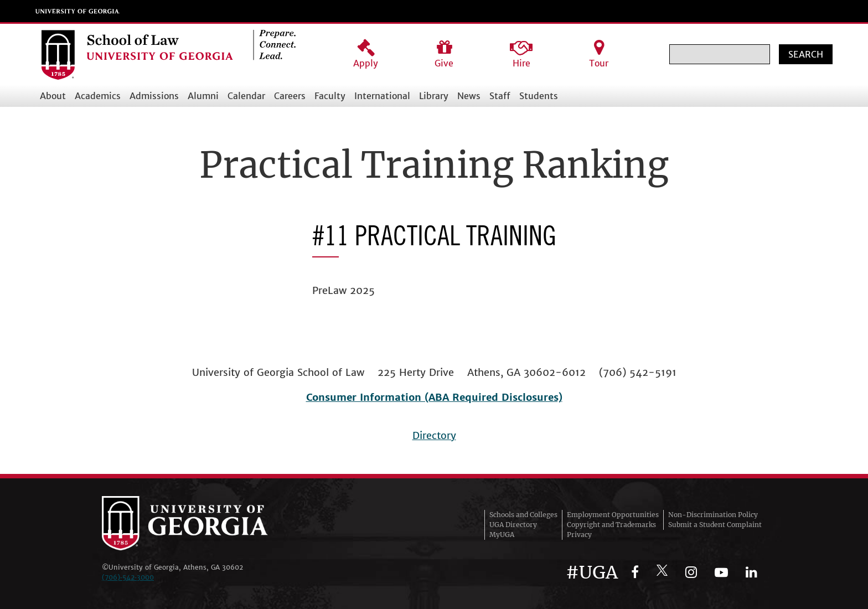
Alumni (203, 96)
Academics (98, 96)
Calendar (246, 96)
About (53, 96)
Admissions (154, 96)
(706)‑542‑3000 (128, 577)
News (469, 96)
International (382, 96)
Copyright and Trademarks (611, 525)
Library (434, 96)
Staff (500, 96)
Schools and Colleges (523, 515)
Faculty (330, 96)
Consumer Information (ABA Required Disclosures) (434, 397)
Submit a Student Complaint (715, 525)
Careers (290, 96)
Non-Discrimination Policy (713, 515)
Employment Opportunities (613, 515)
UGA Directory (513, 525)
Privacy (579, 535)
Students (539, 96)
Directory (434, 435)
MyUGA (502, 535)
